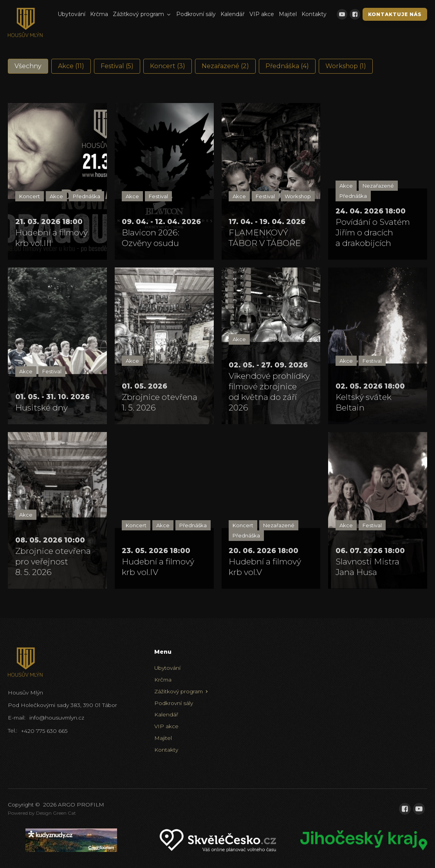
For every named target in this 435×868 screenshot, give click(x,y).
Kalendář (233, 14)
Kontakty (314, 14)
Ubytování (71, 14)
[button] (28, 66)
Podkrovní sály (196, 14)
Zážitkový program (142, 14)
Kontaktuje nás (395, 14)
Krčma (99, 14)
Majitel (288, 14)
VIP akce (262, 14)
